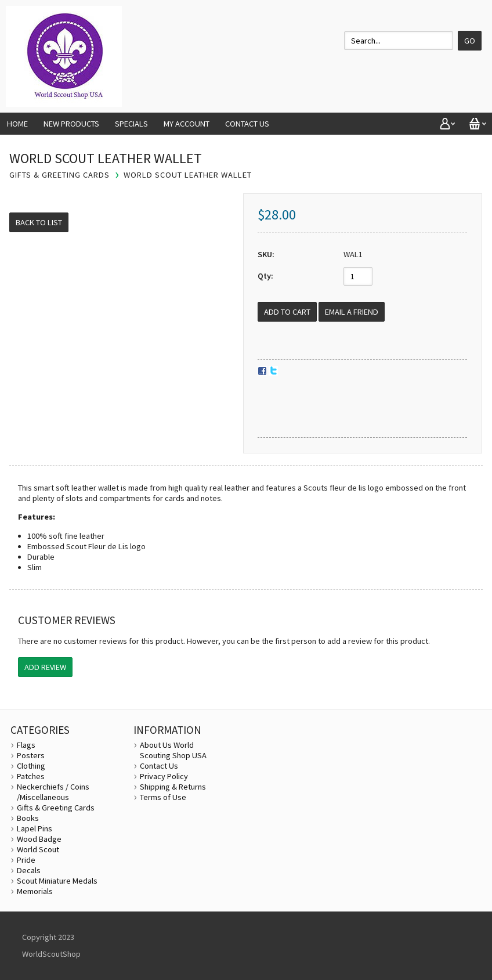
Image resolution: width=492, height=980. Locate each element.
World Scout (38, 849)
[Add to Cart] (287, 312)
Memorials (35, 891)
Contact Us (247, 124)
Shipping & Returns (173, 787)
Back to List (39, 222)
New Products (71, 124)
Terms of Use (163, 797)
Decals (29, 870)
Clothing (31, 766)
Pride (26, 860)
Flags (26, 745)
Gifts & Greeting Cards (56, 808)
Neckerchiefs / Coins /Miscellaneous (53, 792)
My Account (187, 124)
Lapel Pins (35, 828)
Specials (131, 124)
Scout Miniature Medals (57, 881)
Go (470, 41)
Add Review (45, 667)
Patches (31, 776)
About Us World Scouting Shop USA (173, 750)
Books (28, 818)
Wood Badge (39, 839)
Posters (31, 755)
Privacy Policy (164, 776)
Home (17, 124)
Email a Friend (352, 312)
